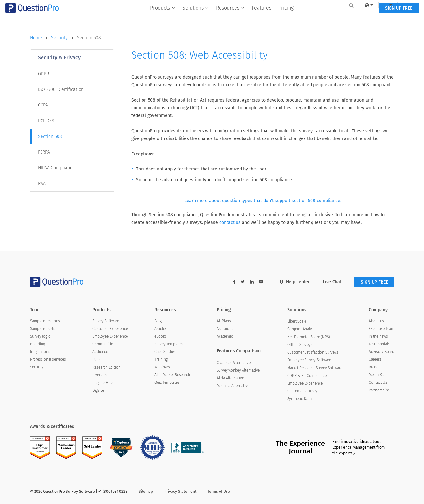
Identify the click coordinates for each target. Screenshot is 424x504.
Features (262, 18)
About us (376, 321)
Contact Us (378, 382)
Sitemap (146, 492)
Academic (225, 336)
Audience (100, 352)
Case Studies (165, 352)
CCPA (43, 105)
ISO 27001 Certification (61, 89)
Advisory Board (382, 352)
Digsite (98, 390)
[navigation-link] (363, 5)
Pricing (286, 18)
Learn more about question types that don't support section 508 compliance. (263, 201)
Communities (104, 344)
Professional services (48, 359)
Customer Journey (302, 391)
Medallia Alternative (233, 386)
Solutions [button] (196, 18)
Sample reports (43, 329)
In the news (378, 336)
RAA (42, 183)
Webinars (162, 367)
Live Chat (332, 282)
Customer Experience (110, 329)
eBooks (161, 336)
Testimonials (379, 344)
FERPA (44, 152)
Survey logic (40, 336)
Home (41, 38)
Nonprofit (225, 329)
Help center (295, 282)
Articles (161, 329)
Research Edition (106, 367)
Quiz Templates (167, 382)
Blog (158, 321)
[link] (344, 5)
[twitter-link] (243, 282)
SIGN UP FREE (374, 18)
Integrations (40, 352)
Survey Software (106, 321)
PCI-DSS (46, 121)
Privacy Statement (180, 492)
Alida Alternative (230, 378)
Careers (375, 359)
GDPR (43, 74)
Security (64, 38)
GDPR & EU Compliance (307, 376)
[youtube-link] (261, 282)
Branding (38, 344)
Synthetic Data (299, 399)
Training (161, 359)
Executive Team (382, 329)
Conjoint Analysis (302, 329)
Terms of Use (219, 492)
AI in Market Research (172, 375)
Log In (386, 5)
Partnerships (379, 390)
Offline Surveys (300, 345)
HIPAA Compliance (56, 168)
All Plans (224, 321)
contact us (230, 222)
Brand (374, 367)
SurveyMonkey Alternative (238, 370)
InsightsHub (103, 383)
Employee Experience (110, 336)
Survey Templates (169, 344)
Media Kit (376, 375)
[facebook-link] (234, 282)
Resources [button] (230, 18)
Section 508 (89, 38)
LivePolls (100, 375)
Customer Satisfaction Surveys (313, 352)
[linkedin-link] (252, 282)
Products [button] (163, 18)
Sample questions (45, 321)
